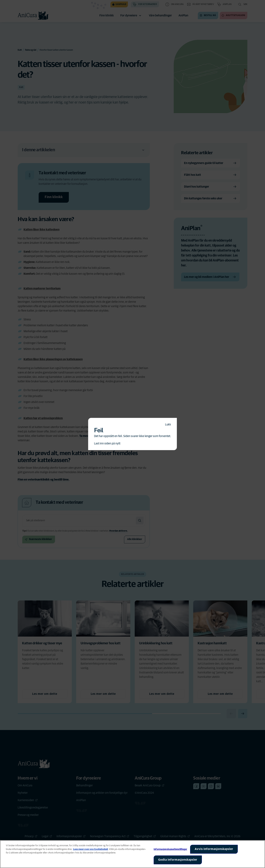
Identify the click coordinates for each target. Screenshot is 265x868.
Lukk (168, 425)
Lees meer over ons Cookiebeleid (91, 849)
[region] (132, 854)
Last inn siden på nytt (107, 443)
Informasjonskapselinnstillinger (170, 849)
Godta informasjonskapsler (178, 860)
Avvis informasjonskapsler (214, 849)
